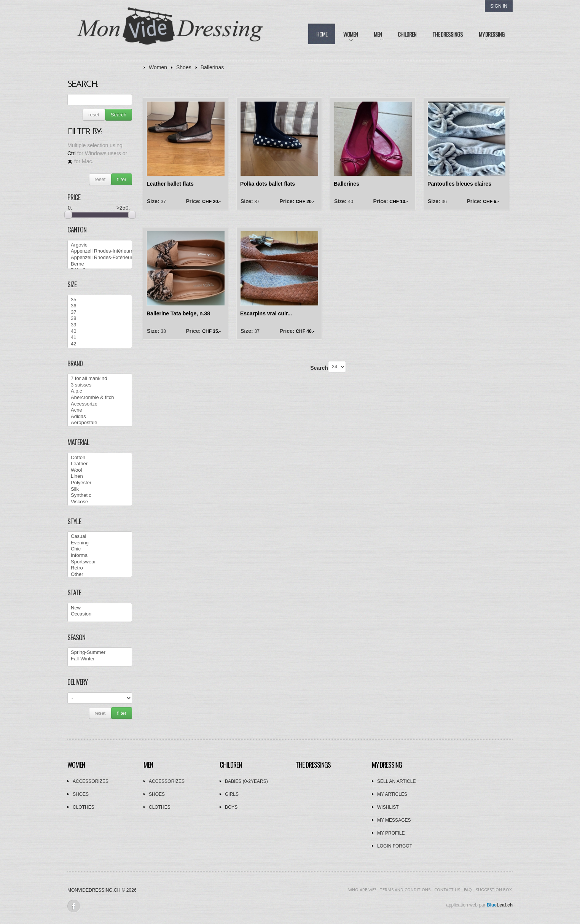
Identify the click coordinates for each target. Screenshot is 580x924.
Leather (100, 464)
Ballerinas (212, 67)
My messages (394, 820)
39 (100, 325)
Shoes (184, 67)
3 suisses (100, 385)
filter (122, 179)
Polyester (100, 483)
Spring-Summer (100, 653)
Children (231, 765)
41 (100, 338)
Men (148, 765)
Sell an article (396, 781)
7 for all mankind (100, 379)
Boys (231, 807)
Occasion (100, 614)
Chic (100, 549)
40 (100, 332)
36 (100, 306)
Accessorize (100, 404)
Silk (100, 489)
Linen (100, 476)
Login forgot (395, 846)
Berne (100, 264)
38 (100, 319)
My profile (391, 833)
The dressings (313, 765)
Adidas (100, 417)
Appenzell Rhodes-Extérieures (100, 258)
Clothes (84, 807)
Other (100, 575)
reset (94, 115)
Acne (100, 410)
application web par (479, 905)
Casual (100, 537)
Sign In (499, 6)
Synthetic (100, 495)
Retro (100, 568)
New (100, 608)
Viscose (100, 502)
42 (100, 344)
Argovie (100, 245)
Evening (100, 543)
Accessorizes (91, 781)
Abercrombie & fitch (100, 398)
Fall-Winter (100, 659)
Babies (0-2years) (246, 781)
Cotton (100, 458)
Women (158, 67)
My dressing (387, 765)
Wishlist (388, 807)
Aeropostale (100, 423)
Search (119, 115)
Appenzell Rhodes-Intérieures (100, 251)
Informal (100, 556)
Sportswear (100, 562)
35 (100, 300)
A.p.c (100, 391)
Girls (232, 794)
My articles (392, 794)
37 (100, 313)
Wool (100, 470)
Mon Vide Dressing (170, 30)
